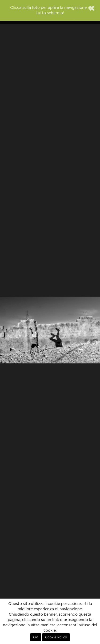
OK (36, 637)
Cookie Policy (56, 637)
